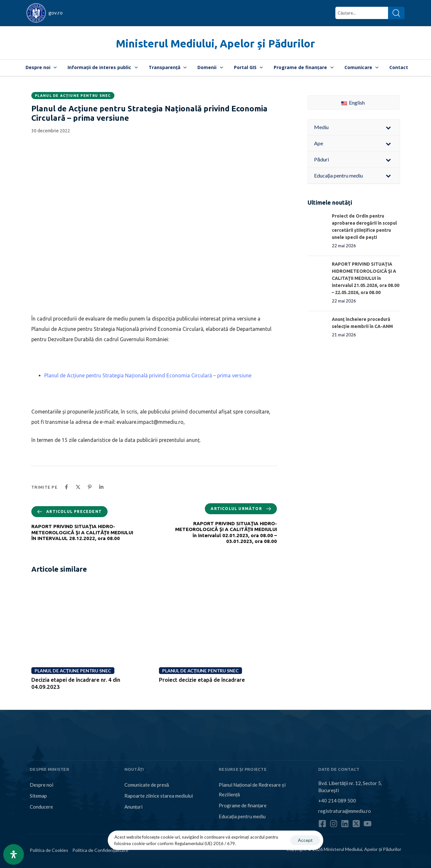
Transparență (168, 67)
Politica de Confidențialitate (100, 850)
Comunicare (362, 67)
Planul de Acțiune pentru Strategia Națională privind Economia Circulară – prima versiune (148, 375)
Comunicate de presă (147, 785)
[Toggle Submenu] (388, 127)
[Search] (396, 13)
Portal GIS (248, 67)
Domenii (210, 67)
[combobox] (362, 13)
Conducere (41, 807)
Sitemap (38, 796)
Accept (305, 840)
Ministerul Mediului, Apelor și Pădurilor (215, 43)
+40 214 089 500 (337, 801)
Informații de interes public (103, 67)
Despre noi (41, 67)
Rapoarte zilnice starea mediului (159, 796)
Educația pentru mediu (242, 816)
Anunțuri (133, 807)
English (353, 102)
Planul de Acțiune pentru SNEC (73, 96)
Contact (399, 67)
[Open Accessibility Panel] (14, 854)
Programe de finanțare (304, 67)
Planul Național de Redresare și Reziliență (252, 790)
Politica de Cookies (49, 850)
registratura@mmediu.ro (345, 811)
